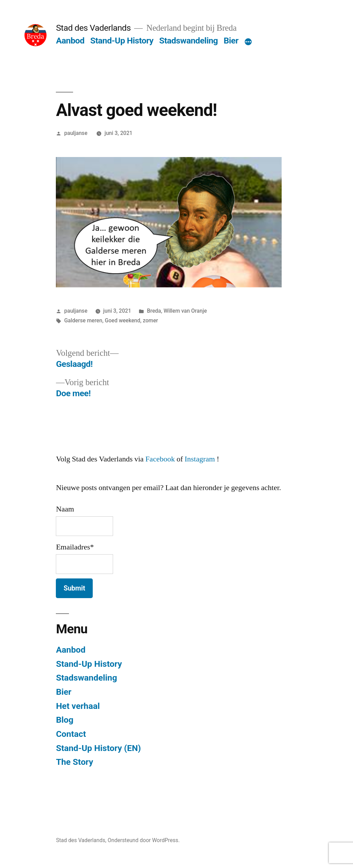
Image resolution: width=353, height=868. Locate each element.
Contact (71, 734)
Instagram (200, 459)
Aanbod (70, 41)
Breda (154, 311)
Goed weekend (123, 320)
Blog (64, 720)
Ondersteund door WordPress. (144, 840)
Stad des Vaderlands (93, 28)
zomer (150, 320)
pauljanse (76, 133)
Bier (231, 41)
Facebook (160, 459)
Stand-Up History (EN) (98, 748)
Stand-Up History (122, 41)
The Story (74, 762)
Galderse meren (83, 320)
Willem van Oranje (185, 311)
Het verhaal (78, 706)
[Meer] (248, 42)
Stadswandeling (189, 41)
